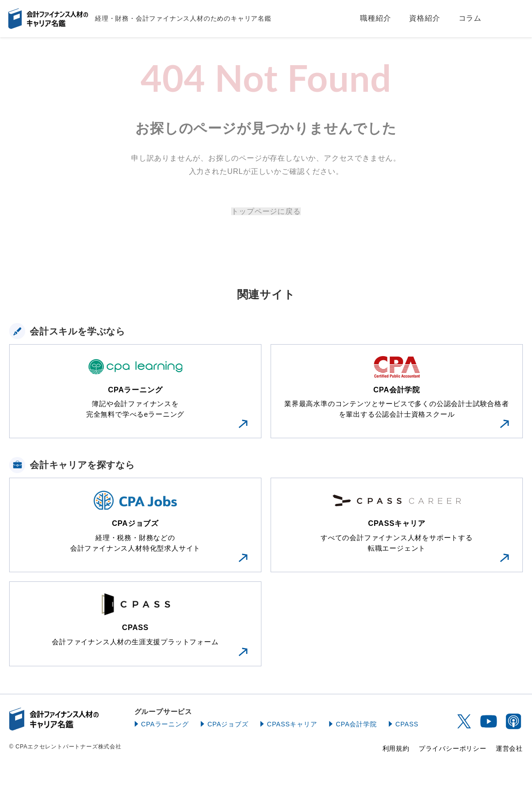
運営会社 (509, 748)
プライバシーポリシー (453, 748)
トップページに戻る (266, 211)
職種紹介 (375, 18)
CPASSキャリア (292, 724)
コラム (470, 18)
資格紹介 (424, 18)
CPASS (407, 724)
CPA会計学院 (356, 724)
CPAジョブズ (228, 724)
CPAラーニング (165, 724)
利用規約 (396, 748)
